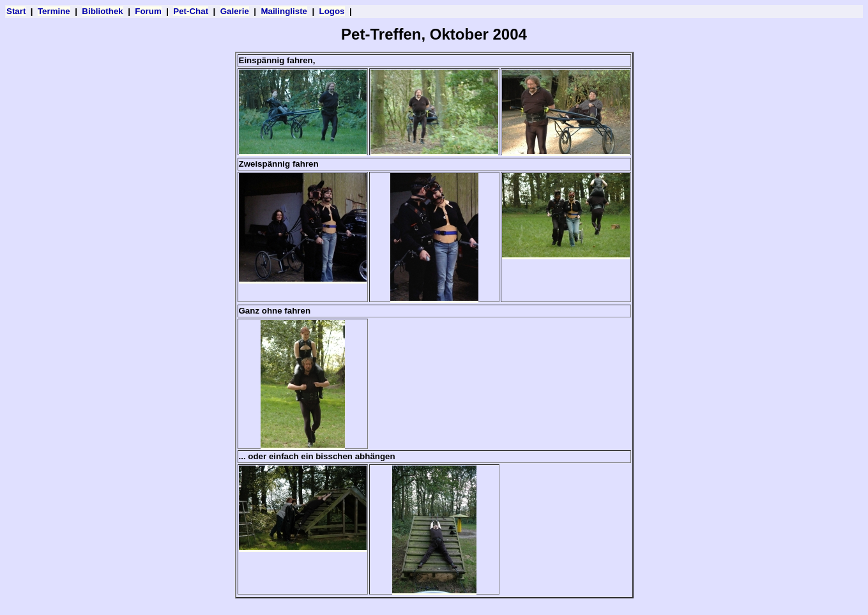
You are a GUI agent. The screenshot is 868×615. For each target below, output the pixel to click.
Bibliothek (102, 11)
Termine (54, 11)
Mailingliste (284, 11)
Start (16, 11)
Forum (148, 11)
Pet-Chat (191, 11)
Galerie (235, 11)
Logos (332, 11)
